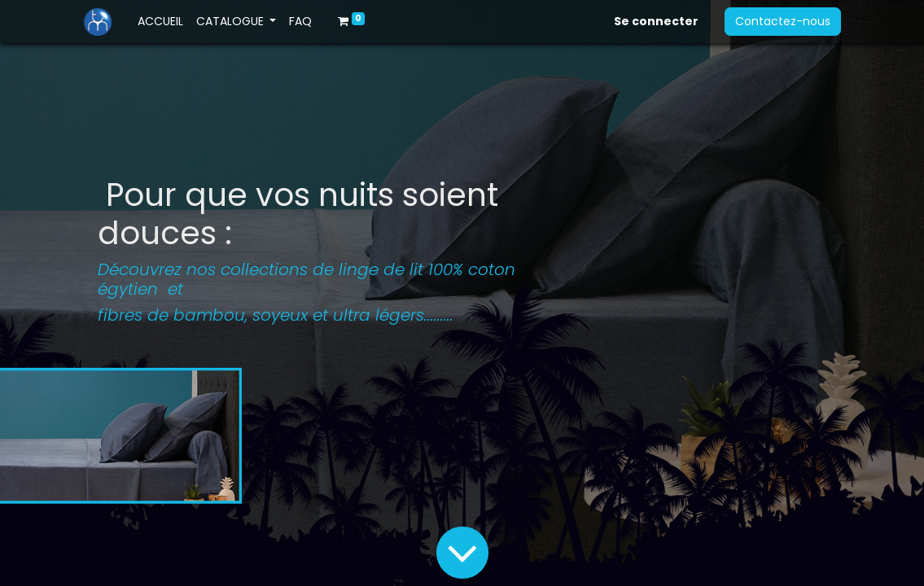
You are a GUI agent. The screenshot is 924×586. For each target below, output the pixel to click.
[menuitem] (160, 22)
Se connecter (656, 21)
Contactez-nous (783, 21)
